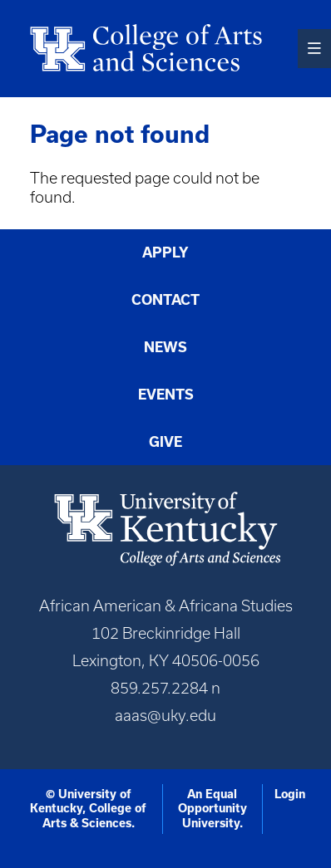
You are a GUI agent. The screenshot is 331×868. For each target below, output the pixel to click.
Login (290, 794)
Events (166, 395)
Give (165, 442)
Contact (165, 300)
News (165, 347)
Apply (165, 253)
